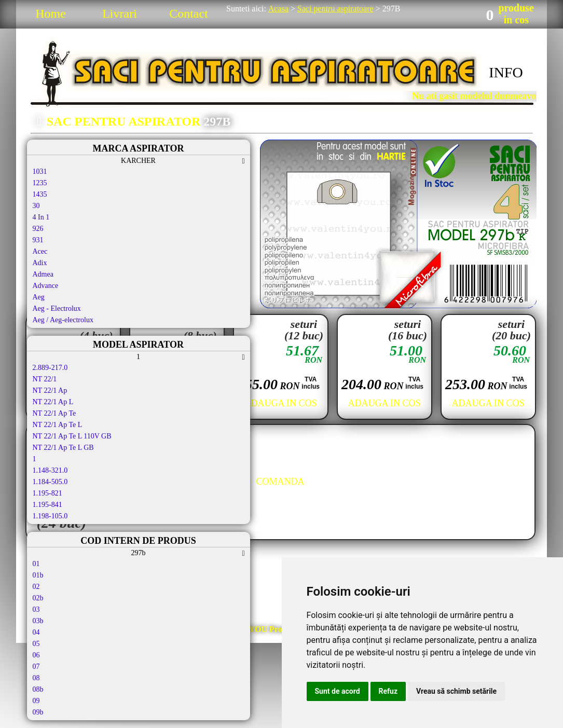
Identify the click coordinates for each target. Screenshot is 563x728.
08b (38, 689)
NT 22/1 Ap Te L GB (63, 448)
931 (38, 240)
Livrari (120, 13)
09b (38, 712)
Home (51, 13)
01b (38, 575)
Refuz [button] (388, 691)
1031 (40, 171)
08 (36, 678)
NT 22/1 (45, 379)
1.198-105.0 (50, 516)
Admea (43, 274)
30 (36, 206)
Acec (40, 251)
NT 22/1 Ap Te (54, 413)
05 (36, 644)
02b (38, 598)
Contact (189, 13)
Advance (46, 286)
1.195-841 (47, 505)
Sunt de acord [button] (338, 691)
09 (36, 701)
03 (36, 609)
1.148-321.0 (50, 470)
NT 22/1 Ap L (53, 402)
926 (38, 229)
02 (36, 587)
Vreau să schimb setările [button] (456, 691)
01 (36, 564)
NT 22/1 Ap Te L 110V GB (72, 436)
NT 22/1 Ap (50, 390)
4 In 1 (41, 217)
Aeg (39, 297)
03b (38, 621)
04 (36, 632)
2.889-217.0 (50, 368)
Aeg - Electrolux (57, 308)
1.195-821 (47, 493)
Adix (40, 263)
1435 (40, 194)
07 (36, 667)
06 (36, 655)
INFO (506, 72)
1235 (40, 183)
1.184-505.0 (50, 482)
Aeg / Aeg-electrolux (63, 320)
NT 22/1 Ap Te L (58, 425)
